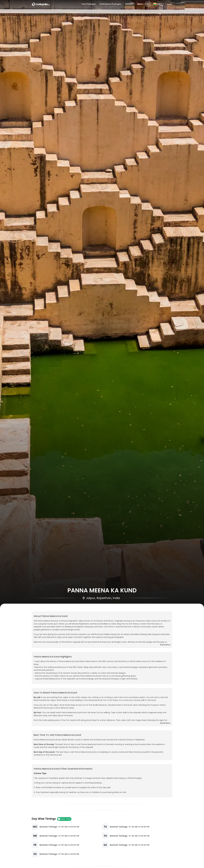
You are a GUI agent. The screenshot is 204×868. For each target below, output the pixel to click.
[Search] (148, 4)
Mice (140, 4)
